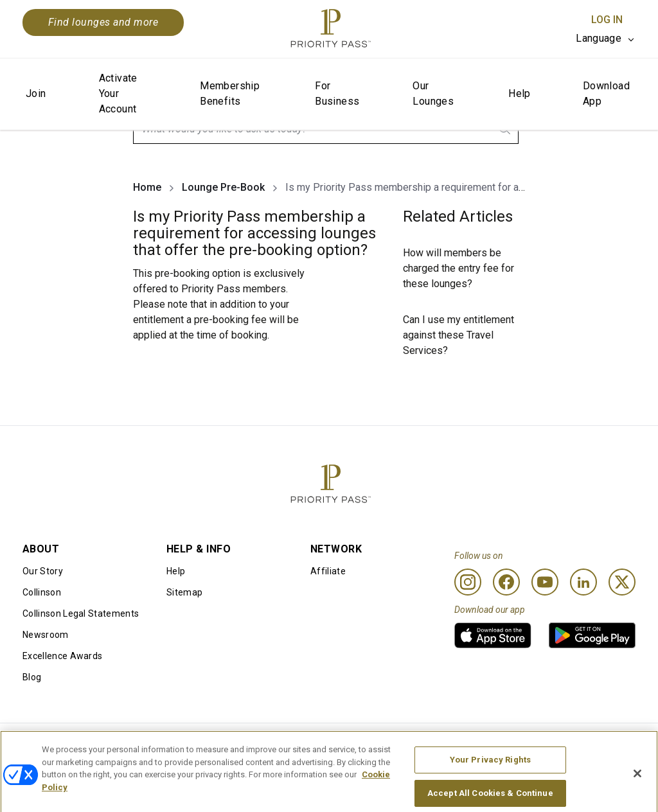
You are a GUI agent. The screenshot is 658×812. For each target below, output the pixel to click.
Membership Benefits (230, 93)
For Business (337, 93)
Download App (606, 93)
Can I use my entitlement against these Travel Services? (458, 335)
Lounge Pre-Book (223, 187)
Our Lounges (433, 93)
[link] (493, 635)
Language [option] (599, 38)
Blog (32, 677)
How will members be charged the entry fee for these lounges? (458, 268)
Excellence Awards (62, 656)
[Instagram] (468, 582)
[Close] (637, 795)
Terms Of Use (176, 744)
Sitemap (184, 592)
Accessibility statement (570, 744)
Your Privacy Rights (490, 781)
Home (147, 187)
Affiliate (328, 571)
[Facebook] (506, 582)
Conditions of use (59, 744)
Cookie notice (300, 744)
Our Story (43, 571)
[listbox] (606, 39)
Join (36, 93)
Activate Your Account (118, 93)
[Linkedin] (583, 582)
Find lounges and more (103, 22)
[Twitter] (622, 582)
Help (520, 93)
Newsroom (46, 635)
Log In (607, 20)
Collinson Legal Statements (81, 613)
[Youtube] (545, 582)
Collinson (42, 592)
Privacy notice (425, 744)
